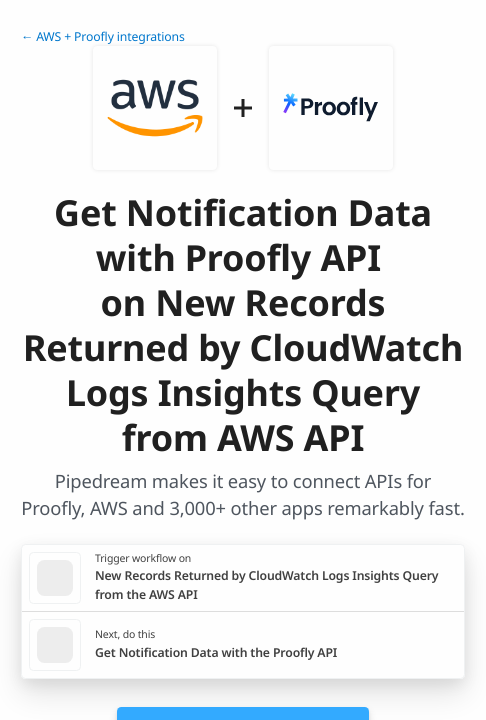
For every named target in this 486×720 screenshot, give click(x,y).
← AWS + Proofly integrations (103, 36)
